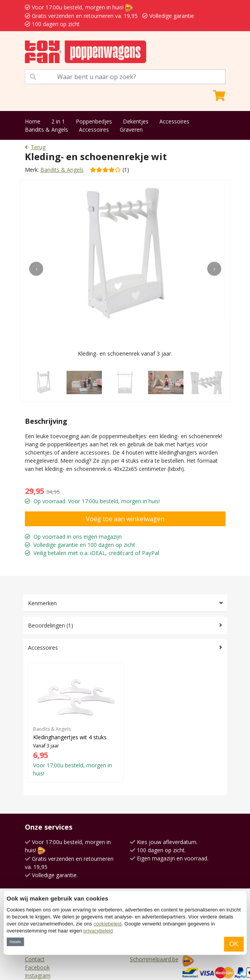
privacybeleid (98, 931)
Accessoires (174, 121)
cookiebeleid (107, 924)
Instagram (38, 976)
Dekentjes (136, 121)
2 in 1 (58, 121)
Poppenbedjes (94, 121)
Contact (35, 959)
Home (33, 121)
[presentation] (36, 269)
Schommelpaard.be (154, 959)
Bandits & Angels (46, 130)
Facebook (37, 967)
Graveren (131, 130)
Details (15, 942)
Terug (35, 147)
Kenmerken (42, 603)
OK (234, 944)
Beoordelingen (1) (51, 625)
